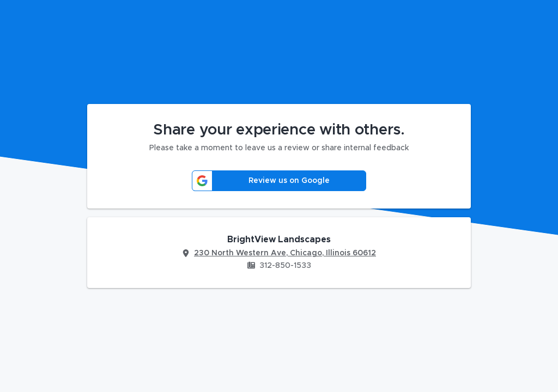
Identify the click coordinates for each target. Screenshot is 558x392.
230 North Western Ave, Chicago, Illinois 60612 (285, 253)
